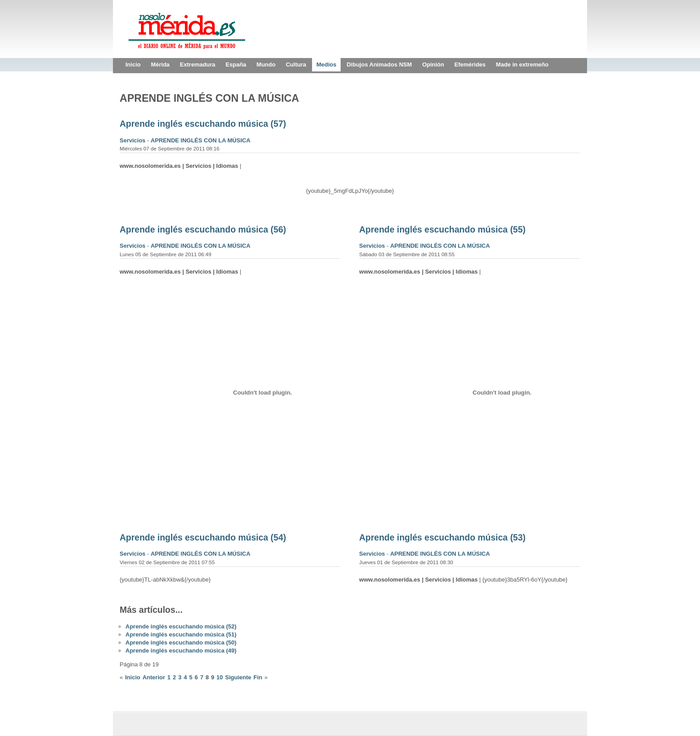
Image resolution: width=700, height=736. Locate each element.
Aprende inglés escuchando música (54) (203, 537)
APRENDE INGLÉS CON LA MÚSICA (200, 140)
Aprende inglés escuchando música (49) (181, 651)
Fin (258, 677)
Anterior (154, 677)
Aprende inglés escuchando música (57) (203, 124)
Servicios (133, 140)
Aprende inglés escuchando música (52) (181, 626)
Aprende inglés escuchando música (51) (181, 634)
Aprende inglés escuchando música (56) (203, 229)
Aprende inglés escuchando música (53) (443, 537)
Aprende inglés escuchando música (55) (443, 229)
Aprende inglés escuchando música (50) (181, 642)
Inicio (133, 677)
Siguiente (238, 677)
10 (220, 677)
